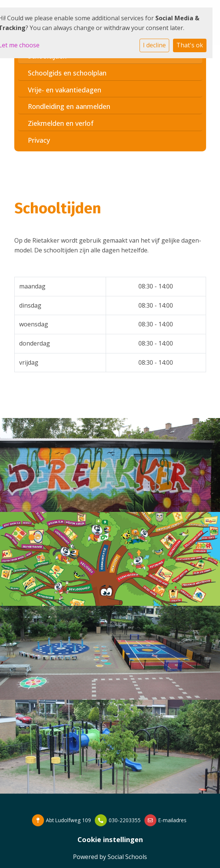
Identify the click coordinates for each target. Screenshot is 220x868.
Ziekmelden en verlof (61, 123)
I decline (154, 45)
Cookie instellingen (110, 839)
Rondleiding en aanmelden (69, 106)
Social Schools (127, 857)
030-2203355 (125, 820)
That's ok (190, 45)
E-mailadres (172, 820)
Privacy (39, 140)
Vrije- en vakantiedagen (64, 90)
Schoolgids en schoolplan (67, 73)
